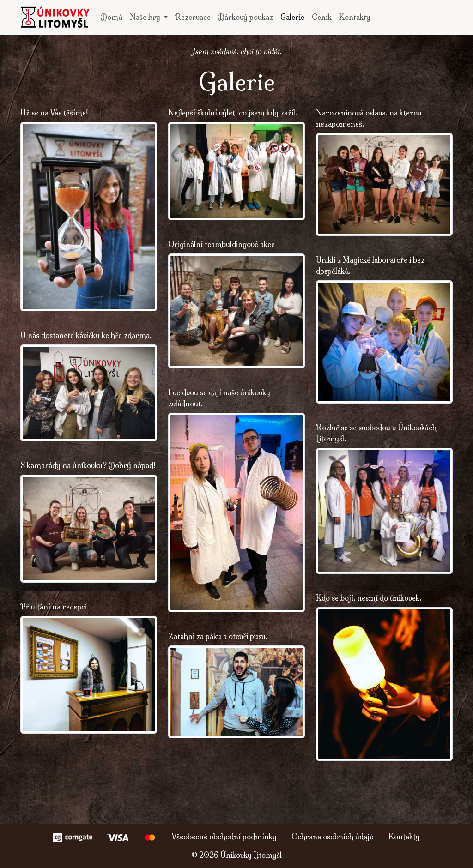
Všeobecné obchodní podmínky (224, 837)
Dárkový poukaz (246, 17)
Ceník (322, 17)
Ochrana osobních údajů (333, 837)
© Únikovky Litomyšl (236, 855)
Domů (112, 17)
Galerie (292, 17)
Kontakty (355, 17)
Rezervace (193, 17)
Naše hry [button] (146, 17)
